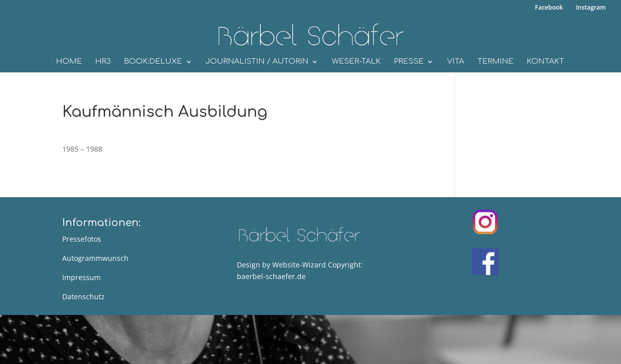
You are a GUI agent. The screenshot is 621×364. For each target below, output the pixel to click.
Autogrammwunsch (95, 258)
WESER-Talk (356, 62)
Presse (409, 62)
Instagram (589, 8)
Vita (456, 62)
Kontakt (545, 62)
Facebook (547, 8)
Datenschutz (84, 297)
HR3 (103, 62)
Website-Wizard (299, 265)
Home (69, 62)
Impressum (81, 277)
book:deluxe (153, 62)
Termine (495, 62)
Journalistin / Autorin (257, 62)
